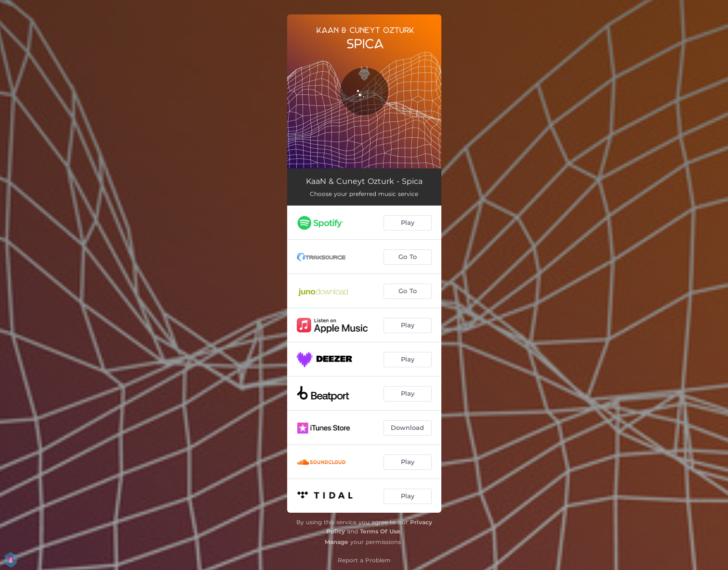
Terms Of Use (380, 531)
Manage (337, 542)
